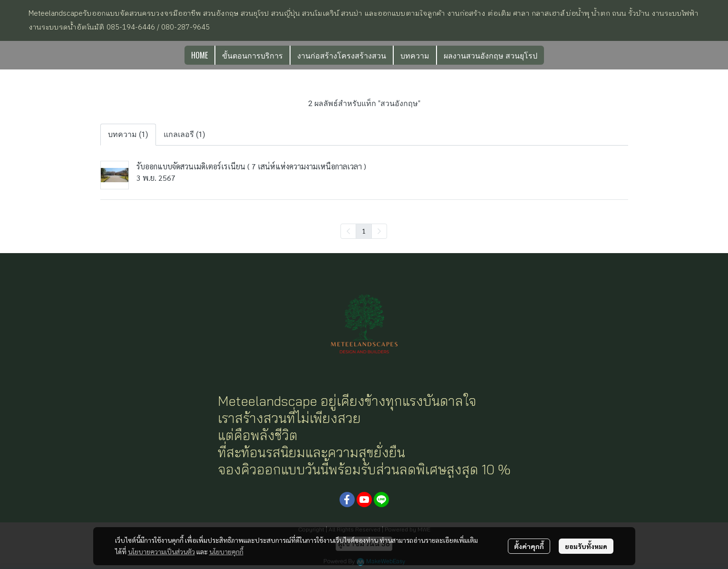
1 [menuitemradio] (364, 231)
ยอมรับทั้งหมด (586, 546)
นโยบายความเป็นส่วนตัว (161, 551)
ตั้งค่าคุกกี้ (529, 546)
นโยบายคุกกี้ (226, 551)
